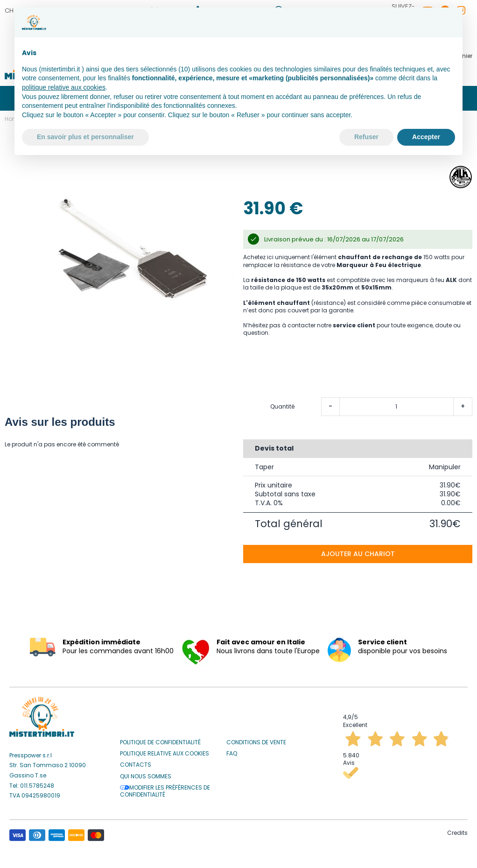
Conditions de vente (256, 739)
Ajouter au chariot (358, 550)
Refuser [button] (366, 137)
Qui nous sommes (146, 773)
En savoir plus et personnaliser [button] (85, 137)
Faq (232, 750)
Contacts (136, 762)
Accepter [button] (426, 137)
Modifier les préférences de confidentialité (165, 788)
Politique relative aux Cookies (165, 750)
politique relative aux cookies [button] (64, 87)
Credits (457, 829)
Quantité (282, 403)
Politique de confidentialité (160, 739)
